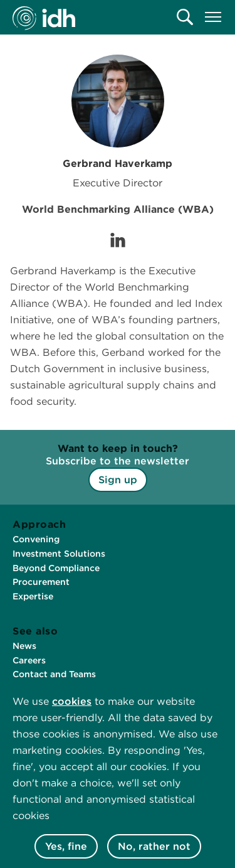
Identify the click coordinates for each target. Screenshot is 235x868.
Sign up (118, 480)
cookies (72, 701)
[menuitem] (185, 17)
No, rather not (154, 846)
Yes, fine (66, 846)
